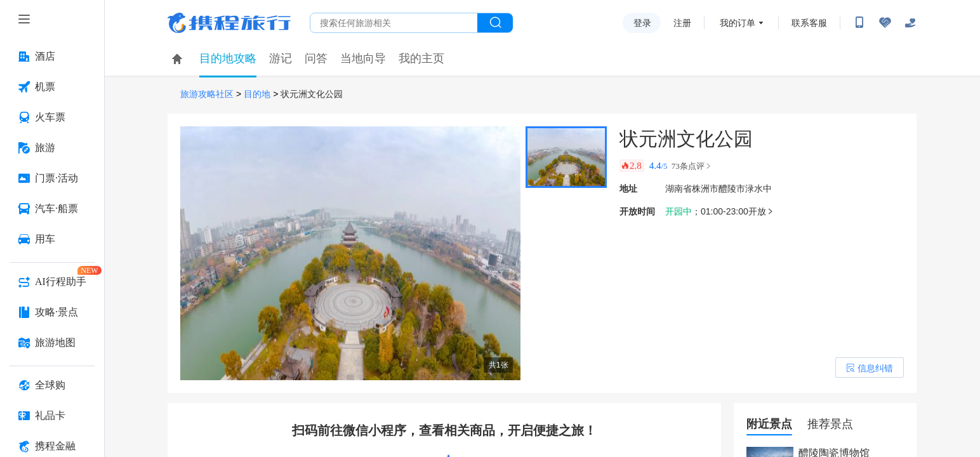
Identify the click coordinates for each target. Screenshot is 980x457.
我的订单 (738, 23)
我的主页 (421, 58)
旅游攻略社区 (207, 94)
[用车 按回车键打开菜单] (52, 239)
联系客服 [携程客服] (809, 23)
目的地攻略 (228, 58)
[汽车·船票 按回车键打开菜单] (52, 209)
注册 (682, 23)
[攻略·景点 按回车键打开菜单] (52, 312)
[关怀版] (910, 23)
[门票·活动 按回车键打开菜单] (52, 178)
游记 (281, 58)
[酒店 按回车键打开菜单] (52, 56)
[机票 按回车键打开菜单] (52, 87)
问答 (316, 58)
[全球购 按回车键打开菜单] (52, 385)
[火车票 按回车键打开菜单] (52, 117)
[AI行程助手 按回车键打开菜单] (52, 282)
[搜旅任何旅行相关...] (394, 23)
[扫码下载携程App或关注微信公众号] (859, 23)
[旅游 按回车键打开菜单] (52, 148)
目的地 (257, 94)
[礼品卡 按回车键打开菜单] (52, 416)
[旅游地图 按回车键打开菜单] (52, 343)
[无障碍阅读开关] (885, 23)
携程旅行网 (229, 23)
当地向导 (363, 58)
